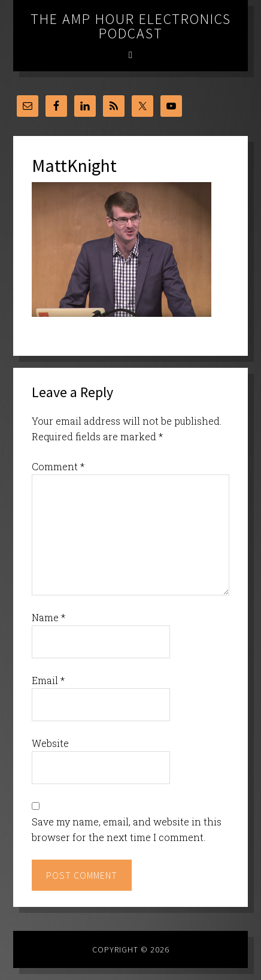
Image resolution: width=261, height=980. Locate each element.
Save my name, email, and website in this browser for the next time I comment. (127, 829)
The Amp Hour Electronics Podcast (131, 26)
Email (48, 680)
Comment (58, 466)
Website (50, 743)
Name (48, 617)
